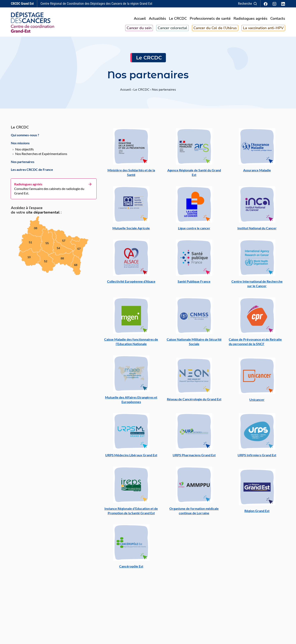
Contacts (278, 20)
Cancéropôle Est (131, 568)
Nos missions (20, 145)
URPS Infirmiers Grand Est (257, 457)
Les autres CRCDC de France (32, 172)
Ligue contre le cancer (194, 230)
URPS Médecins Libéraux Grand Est (131, 457)
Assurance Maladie (257, 172)
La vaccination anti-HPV (263, 29)
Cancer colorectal (172, 29)
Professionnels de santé (210, 20)
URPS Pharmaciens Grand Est (194, 457)
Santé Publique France (194, 283)
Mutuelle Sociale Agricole (131, 230)
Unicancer (257, 401)
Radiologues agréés (250, 20)
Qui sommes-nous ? (25, 137)
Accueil (140, 20)
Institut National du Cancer (257, 230)
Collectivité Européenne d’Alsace (131, 283)
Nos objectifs (24, 151)
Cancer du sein (139, 29)
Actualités (157, 20)
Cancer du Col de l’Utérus (215, 29)
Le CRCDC (178, 20)
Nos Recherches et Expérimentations (41, 156)
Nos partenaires (23, 164)
